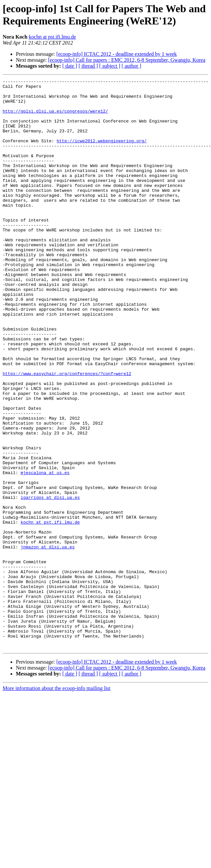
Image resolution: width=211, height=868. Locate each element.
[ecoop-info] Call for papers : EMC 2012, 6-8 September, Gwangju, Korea (127, 60)
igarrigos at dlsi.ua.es (50, 581)
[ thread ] (88, 66)
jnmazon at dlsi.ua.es (48, 641)
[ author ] (132, 66)
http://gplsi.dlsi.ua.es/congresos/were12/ (55, 118)
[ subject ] (110, 66)
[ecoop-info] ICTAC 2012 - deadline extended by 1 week (117, 54)
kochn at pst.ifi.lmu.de (52, 37)
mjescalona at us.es (45, 552)
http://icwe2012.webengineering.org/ (102, 154)
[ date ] (70, 66)
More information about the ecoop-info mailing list (57, 802)
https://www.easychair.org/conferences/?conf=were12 (67, 433)
